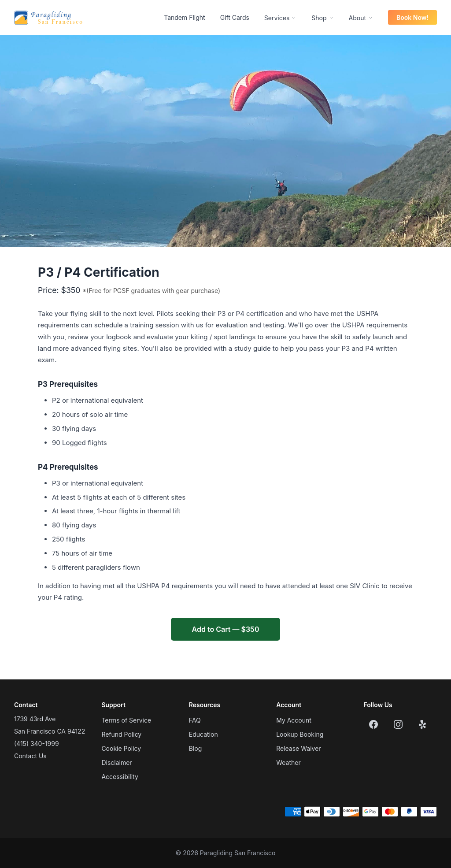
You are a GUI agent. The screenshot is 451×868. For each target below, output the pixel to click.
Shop (322, 18)
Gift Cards (235, 17)
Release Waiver (298, 748)
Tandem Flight (185, 17)
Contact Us (30, 756)
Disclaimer (116, 762)
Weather (288, 762)
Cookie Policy (121, 748)
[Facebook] (373, 724)
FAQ (195, 720)
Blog (196, 748)
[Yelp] (423, 724)
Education (203, 734)
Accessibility (120, 777)
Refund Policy (121, 734)
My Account (294, 720)
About (361, 18)
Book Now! (412, 17)
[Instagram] (398, 724)
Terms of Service (126, 720)
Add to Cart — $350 (226, 629)
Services (280, 18)
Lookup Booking (300, 734)
